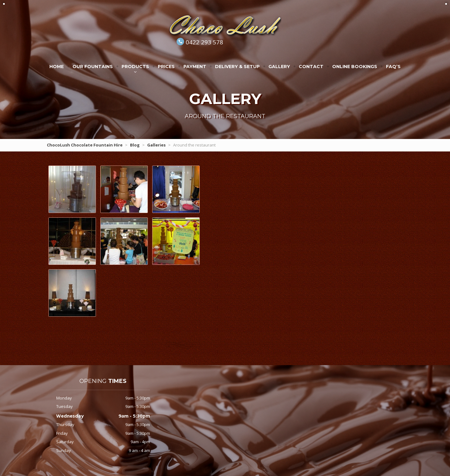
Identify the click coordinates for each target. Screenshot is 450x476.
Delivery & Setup (237, 67)
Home (57, 67)
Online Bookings (355, 67)
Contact (311, 67)
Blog (135, 145)
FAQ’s (393, 67)
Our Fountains (93, 67)
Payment (195, 67)
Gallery (279, 67)
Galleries (156, 145)
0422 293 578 (204, 42)
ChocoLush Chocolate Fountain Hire (85, 145)
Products (135, 67)
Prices (166, 67)
